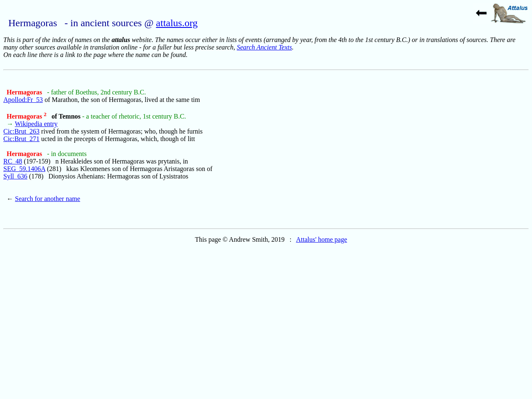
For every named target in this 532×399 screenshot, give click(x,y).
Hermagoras (25, 92)
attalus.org (177, 23)
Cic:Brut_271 (21, 139)
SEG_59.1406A (24, 169)
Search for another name (48, 199)
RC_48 (13, 161)
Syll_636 (15, 176)
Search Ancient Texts (265, 47)
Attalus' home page (321, 239)
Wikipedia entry (36, 124)
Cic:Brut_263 (21, 131)
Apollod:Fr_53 (23, 100)
